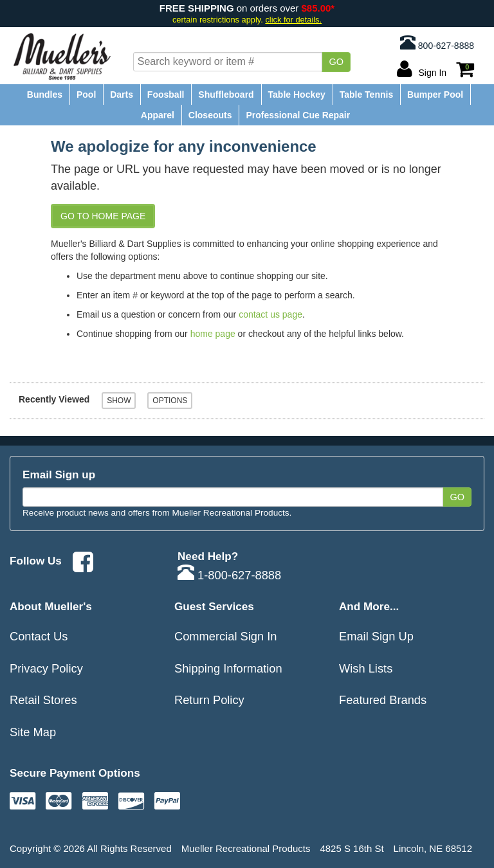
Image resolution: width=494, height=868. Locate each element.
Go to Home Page (103, 216)
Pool (86, 95)
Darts (122, 95)
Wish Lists (366, 668)
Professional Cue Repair (298, 115)
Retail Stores (43, 700)
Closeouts (210, 115)
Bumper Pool (435, 95)
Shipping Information (228, 668)
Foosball (166, 95)
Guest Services (214, 606)
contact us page (270, 314)
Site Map (33, 732)
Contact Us (39, 636)
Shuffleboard (226, 95)
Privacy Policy (46, 668)
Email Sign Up (376, 636)
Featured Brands (383, 700)
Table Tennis (367, 95)
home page (213, 334)
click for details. (293, 20)
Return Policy (209, 700)
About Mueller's (51, 606)
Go (336, 62)
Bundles (45, 95)
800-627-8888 (437, 42)
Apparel (158, 115)
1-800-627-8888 (229, 575)
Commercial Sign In (226, 636)
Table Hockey (297, 95)
